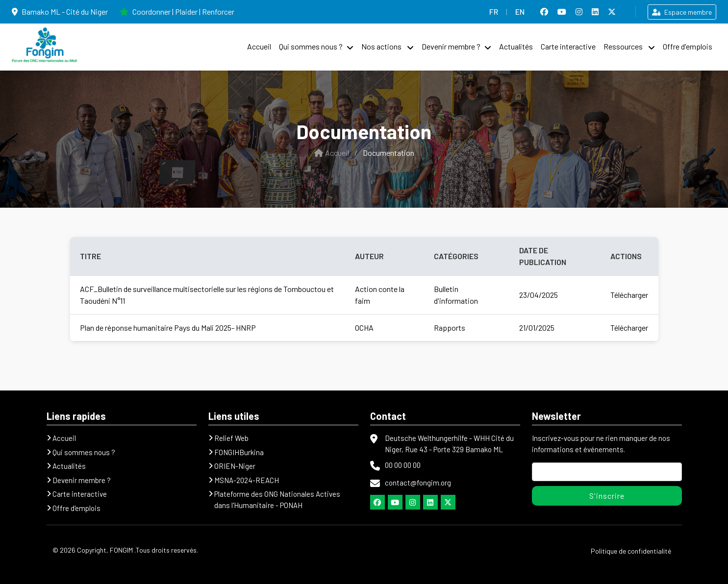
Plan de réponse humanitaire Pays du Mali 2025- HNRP (168, 328)
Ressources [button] (624, 46)
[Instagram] (413, 502)
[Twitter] (448, 502)
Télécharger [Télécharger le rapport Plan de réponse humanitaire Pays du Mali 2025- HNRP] (629, 328)
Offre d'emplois (688, 46)
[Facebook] (377, 502)
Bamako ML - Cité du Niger (60, 12)
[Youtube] (395, 502)
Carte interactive (568, 46)
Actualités (516, 46)
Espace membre (682, 12)
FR (494, 12)
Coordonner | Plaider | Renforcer (177, 12)
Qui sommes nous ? (311, 46)
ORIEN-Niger (235, 466)
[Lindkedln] (430, 502)
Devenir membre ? (451, 46)
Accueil (259, 46)
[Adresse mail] (607, 472)
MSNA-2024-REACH (247, 480)
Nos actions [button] (382, 46)
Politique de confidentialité (631, 551)
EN (520, 12)
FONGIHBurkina (239, 452)
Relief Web (231, 438)
